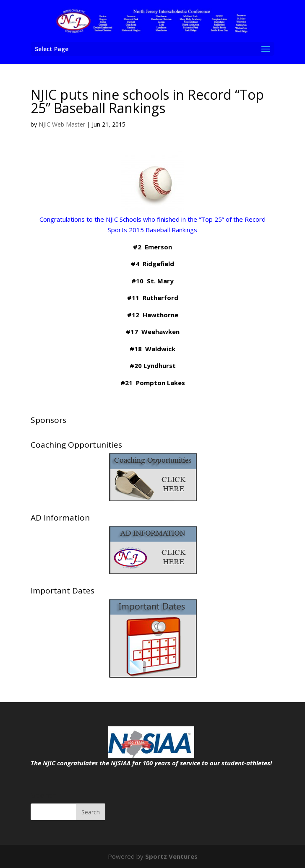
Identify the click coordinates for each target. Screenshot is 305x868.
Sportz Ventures (171, 856)
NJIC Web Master (62, 124)
